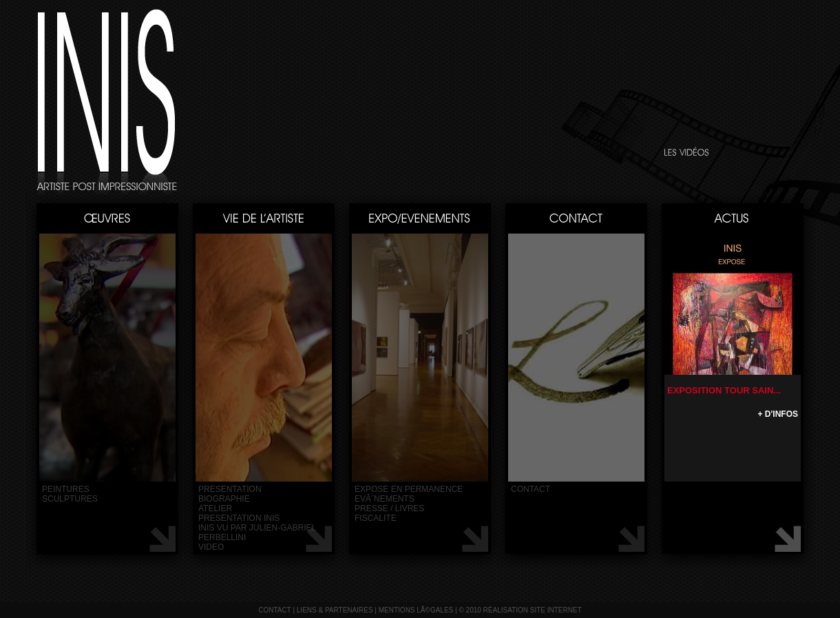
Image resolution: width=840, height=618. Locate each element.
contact (531, 489)
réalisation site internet (533, 610)
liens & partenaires (335, 610)
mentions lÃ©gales (416, 610)
